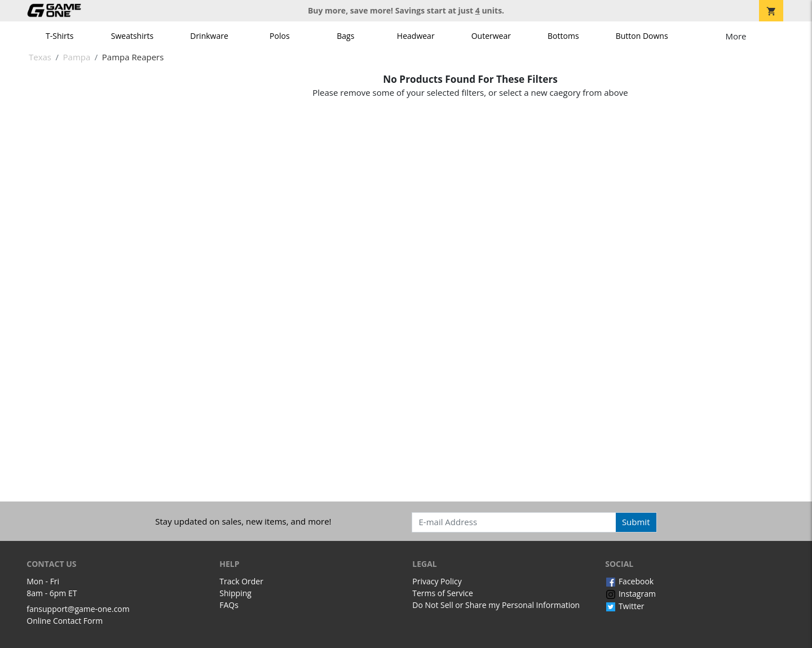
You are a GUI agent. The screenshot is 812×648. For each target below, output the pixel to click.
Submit (636, 522)
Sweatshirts (132, 36)
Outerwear (491, 36)
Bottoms (563, 36)
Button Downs (642, 36)
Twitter (625, 606)
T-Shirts (59, 36)
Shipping (235, 593)
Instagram (630, 594)
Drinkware (209, 36)
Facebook (629, 581)
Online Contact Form (65, 621)
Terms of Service (443, 593)
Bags (345, 36)
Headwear (416, 36)
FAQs (229, 605)
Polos (279, 36)
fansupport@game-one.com (78, 609)
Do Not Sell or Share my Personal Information (496, 605)
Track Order (241, 581)
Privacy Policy (437, 581)
